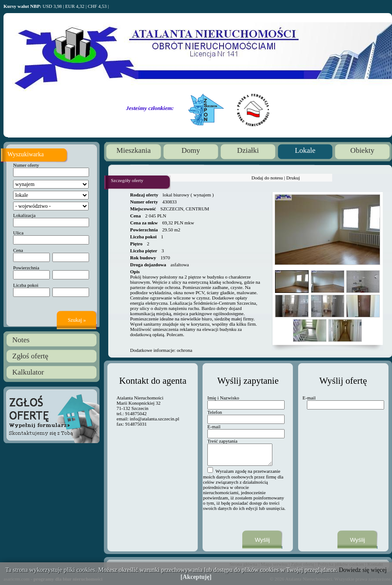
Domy (191, 150)
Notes (21, 340)
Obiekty (363, 150)
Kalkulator (28, 372)
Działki (248, 150)
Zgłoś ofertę (30, 356)
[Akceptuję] (196, 577)
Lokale (305, 150)
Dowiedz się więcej (363, 570)
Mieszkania (134, 150)
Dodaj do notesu (267, 178)
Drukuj (293, 178)
